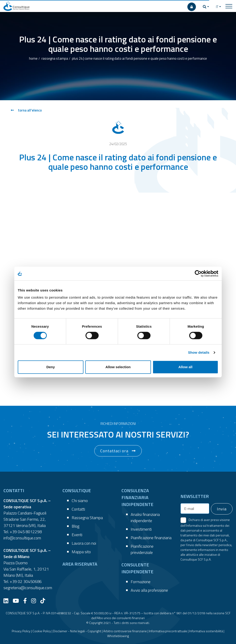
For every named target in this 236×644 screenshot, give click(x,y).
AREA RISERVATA (80, 564)
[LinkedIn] (8, 601)
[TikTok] (44, 601)
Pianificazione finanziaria (151, 538)
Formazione (141, 582)
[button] (206, 7)
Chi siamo (80, 501)
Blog (75, 526)
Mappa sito (81, 552)
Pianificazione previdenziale (142, 549)
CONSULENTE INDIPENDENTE (137, 568)
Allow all (185, 367)
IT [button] (217, 7)
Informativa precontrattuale (168, 631)
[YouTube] (18, 601)
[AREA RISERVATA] (192, 7)
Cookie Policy (42, 631)
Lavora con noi (84, 543)
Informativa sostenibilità (206, 631)
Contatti (78, 509)
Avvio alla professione (149, 590)
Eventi (77, 535)
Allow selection (118, 367)
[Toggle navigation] (229, 6)
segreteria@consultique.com (28, 588)
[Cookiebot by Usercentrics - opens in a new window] (198, 273)
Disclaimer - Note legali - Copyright (77, 631)
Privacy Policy (21, 631)
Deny (51, 367)
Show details (199, 352)
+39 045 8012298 (26, 532)
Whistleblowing (118, 636)
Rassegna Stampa (87, 518)
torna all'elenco (26, 110)
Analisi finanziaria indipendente (145, 518)
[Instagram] (35, 601)
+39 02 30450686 (26, 581)
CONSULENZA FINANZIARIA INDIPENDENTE (137, 497)
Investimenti (141, 529)
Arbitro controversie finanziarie (125, 631)
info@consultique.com (22, 538)
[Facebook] (27, 601)
